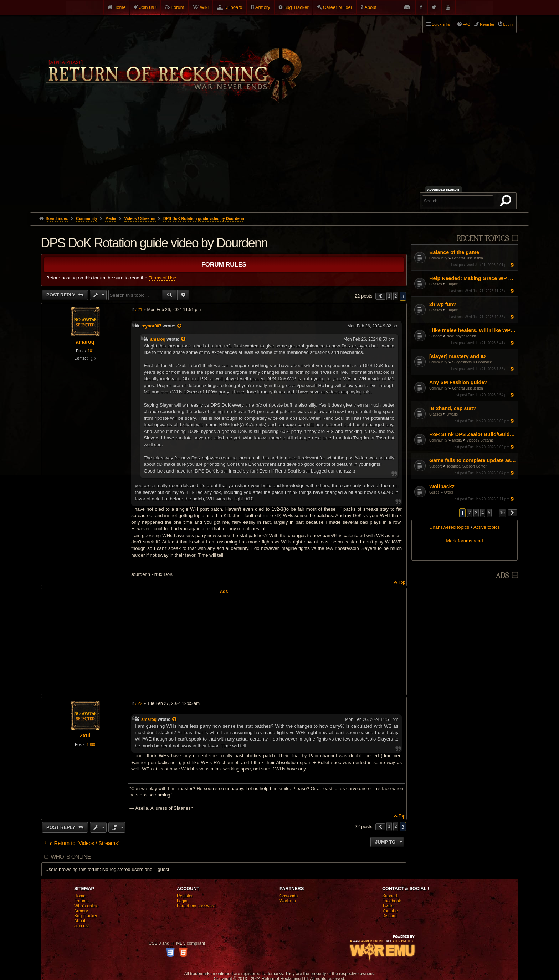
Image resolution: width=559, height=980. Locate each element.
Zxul (85, 736)
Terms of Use (163, 278)
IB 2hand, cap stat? (453, 408)
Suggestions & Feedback (472, 362)
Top (402, 582)
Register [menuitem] (487, 24)
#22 (139, 703)
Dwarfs (452, 414)
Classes (436, 284)
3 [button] (476, 513)
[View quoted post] (180, 326)
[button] (513, 513)
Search (507, 202)
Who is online (71, 857)
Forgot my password (196, 906)
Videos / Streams (480, 440)
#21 (139, 310)
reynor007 (151, 326)
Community (438, 258)
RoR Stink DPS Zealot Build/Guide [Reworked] (473, 434)
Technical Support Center (466, 466)
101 (91, 351)
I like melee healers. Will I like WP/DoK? (473, 330)
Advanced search (444, 189)
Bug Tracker (296, 7)
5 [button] (489, 513)
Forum (178, 7)
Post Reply (61, 295)
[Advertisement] (279, 159)
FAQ (467, 24)
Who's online (86, 906)
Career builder (338, 7)
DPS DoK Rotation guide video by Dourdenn (204, 218)
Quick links (441, 24)
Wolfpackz (442, 486)
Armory (263, 7)
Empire (452, 284)
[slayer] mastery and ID (457, 356)
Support (435, 336)
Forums (81, 901)
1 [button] (389, 296)
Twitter (388, 906)
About (370, 7)
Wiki (204, 7)
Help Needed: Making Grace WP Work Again (473, 278)
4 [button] (483, 513)
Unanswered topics (449, 527)
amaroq (85, 342)
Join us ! (148, 7)
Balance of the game (454, 252)
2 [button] (470, 513)
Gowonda (289, 896)
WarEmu (288, 901)
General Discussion (468, 258)
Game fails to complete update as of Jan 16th (473, 460)
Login (182, 901)
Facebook (392, 901)
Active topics (487, 527)
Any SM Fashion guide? (458, 382)
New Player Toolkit (461, 336)
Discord (389, 916)
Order (449, 492)
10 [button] (502, 513)
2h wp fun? (443, 304)
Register (185, 896)
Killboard (233, 7)
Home (120, 7)
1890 (91, 744)
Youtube (390, 911)
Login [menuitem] (508, 24)
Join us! (81, 926)
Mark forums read (464, 541)
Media (457, 440)
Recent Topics (483, 239)
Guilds (434, 492)
